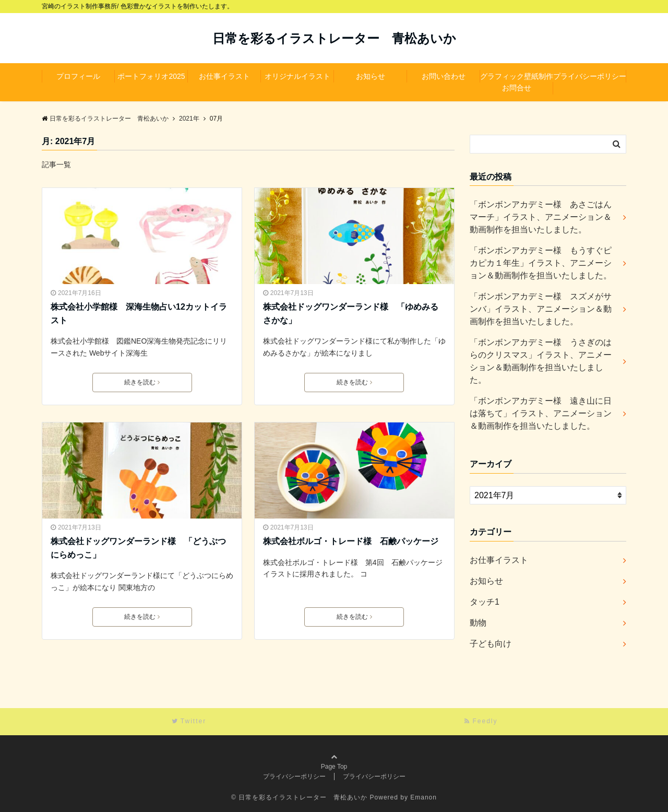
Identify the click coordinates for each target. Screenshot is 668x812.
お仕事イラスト (224, 76)
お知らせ (371, 76)
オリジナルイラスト (297, 76)
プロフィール (78, 76)
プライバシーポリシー (590, 76)
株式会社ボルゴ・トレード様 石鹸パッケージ (351, 541)
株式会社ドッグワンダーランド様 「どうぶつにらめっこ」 (138, 548)
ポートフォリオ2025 (151, 76)
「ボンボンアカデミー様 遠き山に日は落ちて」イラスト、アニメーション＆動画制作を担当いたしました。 (541, 413)
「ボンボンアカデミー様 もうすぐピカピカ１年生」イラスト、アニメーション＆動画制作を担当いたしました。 (541, 263)
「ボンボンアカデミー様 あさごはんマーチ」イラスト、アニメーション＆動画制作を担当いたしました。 (541, 217)
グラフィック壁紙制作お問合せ (517, 82)
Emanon (424, 797)
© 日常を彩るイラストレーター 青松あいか (299, 797)
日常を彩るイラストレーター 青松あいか (334, 39)
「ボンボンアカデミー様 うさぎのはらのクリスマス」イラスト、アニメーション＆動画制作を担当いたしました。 (541, 361)
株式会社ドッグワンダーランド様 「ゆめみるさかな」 (351, 314)
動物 (478, 623)
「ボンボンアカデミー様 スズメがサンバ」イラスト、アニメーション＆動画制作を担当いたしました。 (541, 309)
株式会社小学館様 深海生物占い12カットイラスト (139, 314)
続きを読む (142, 382)
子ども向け (491, 644)
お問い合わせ (444, 76)
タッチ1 (485, 602)
